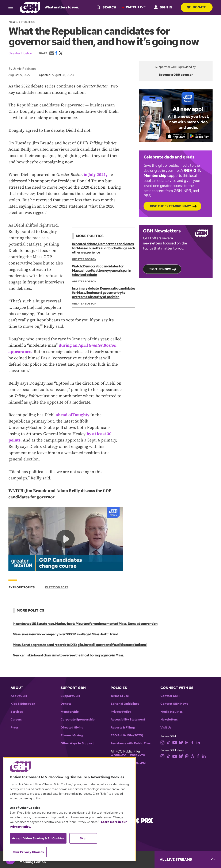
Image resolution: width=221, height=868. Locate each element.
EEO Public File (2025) (127, 735)
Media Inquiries (172, 712)
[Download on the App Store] (177, 136)
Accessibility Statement (128, 720)
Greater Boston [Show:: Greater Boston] (84, 259)
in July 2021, (95, 175)
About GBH (19, 696)
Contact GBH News (174, 704)
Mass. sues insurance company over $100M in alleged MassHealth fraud (65, 634)
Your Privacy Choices (28, 852)
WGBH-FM (138, 763)
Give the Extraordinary (170, 206)
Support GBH (70, 696)
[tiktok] (169, 742)
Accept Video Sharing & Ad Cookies (38, 838)
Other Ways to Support (77, 743)
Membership (70, 712)
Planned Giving (72, 735)
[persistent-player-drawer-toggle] (188, 860)
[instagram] (163, 742)
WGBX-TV (138, 755)
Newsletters (169, 720)
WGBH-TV (118, 755)
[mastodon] (187, 756)
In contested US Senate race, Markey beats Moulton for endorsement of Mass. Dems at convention (85, 624)
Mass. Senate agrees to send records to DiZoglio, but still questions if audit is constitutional (80, 645)
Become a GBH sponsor (176, 75)
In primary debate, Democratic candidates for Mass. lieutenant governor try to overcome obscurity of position (104, 293)
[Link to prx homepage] (143, 820)
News (13, 22)
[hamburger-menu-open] (12, 7)
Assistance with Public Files (131, 743)
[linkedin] (198, 742)
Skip (83, 838)
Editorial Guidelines (125, 704)
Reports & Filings (123, 728)
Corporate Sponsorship (78, 720)
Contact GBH (170, 696)
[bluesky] (181, 742)
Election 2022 (56, 587)
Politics (28, 22)
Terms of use (120, 696)
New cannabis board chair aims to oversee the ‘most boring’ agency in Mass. (68, 655)
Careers (16, 720)
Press (15, 728)
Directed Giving (72, 728)
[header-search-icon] (106, 7)
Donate (197, 7)
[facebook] (192, 742)
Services (17, 712)
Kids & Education (23, 704)
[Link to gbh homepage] (30, 7)
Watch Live (136, 7)
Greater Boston (20, 53)
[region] (70, 809)
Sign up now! (160, 269)
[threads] (187, 742)
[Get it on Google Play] (199, 136)
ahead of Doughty (73, 415)
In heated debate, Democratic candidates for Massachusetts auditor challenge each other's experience (103, 248)
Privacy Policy (121, 712)
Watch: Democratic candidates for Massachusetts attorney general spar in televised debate (102, 270)
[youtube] (175, 742)
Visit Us (166, 728)
